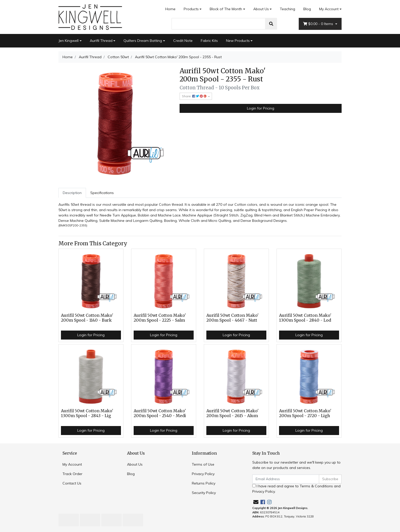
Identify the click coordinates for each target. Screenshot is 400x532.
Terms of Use (203, 464)
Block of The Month (226, 9)
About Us (261, 9)
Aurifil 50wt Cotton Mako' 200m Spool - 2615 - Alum (233, 413)
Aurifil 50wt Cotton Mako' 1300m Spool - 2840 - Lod (305, 318)
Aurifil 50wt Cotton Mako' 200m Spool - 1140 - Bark (87, 318)
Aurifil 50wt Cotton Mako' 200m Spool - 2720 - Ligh (305, 413)
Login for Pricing (261, 108)
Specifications (102, 193)
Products (191, 9)
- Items (319, 24)
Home (170, 9)
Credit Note (183, 41)
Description (72, 193)
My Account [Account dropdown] (329, 9)
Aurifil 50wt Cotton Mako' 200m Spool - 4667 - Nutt (233, 318)
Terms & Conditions (316, 486)
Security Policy (204, 493)
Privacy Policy (203, 474)
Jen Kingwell (68, 41)
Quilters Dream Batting (143, 41)
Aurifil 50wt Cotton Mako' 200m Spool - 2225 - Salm (160, 318)
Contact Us (72, 483)
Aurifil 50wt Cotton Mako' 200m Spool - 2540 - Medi (160, 413)
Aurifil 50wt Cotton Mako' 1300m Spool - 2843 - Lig (87, 413)
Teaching (287, 9)
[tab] (72, 193)
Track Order (72, 474)
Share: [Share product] (195, 96)
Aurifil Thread (101, 41)
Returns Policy (204, 483)
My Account (72, 464)
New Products (238, 41)
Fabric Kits (209, 41)
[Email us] (256, 502)
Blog (307, 9)
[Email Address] (286, 479)
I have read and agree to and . (296, 489)
